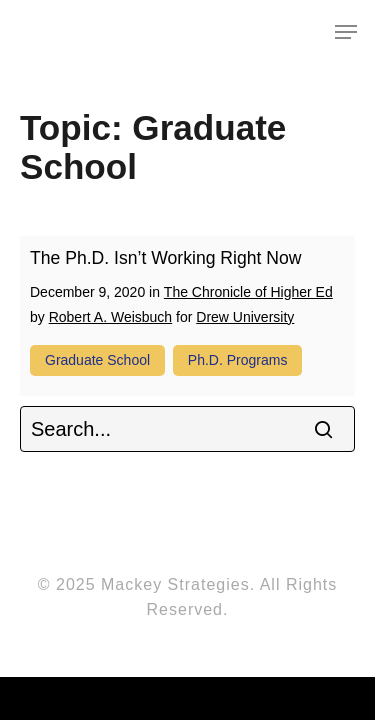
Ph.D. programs (238, 360)
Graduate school (97, 360)
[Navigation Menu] (346, 32)
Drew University (245, 317)
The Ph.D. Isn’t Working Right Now (166, 258)
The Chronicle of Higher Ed (248, 292)
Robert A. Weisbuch (110, 317)
